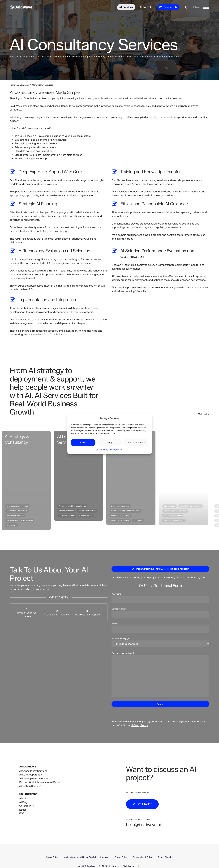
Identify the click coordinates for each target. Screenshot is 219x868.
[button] (201, 7)
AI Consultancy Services (33, 771)
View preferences (136, 442)
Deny (110, 442)
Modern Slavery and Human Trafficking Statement (86, 857)
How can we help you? (160, 642)
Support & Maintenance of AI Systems (41, 782)
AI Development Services (34, 778)
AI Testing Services (30, 786)
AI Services (23, 85)
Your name (160, 598)
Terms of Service (165, 857)
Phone (160, 628)
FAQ (22, 813)
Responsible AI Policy (143, 857)
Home (12, 85)
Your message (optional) (160, 675)
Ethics (23, 810)
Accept (83, 442)
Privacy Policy (116, 450)
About (23, 798)
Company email (160, 613)
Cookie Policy (102, 450)
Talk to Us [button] (204, 414)
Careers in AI (27, 806)
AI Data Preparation (31, 775)
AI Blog (23, 802)
